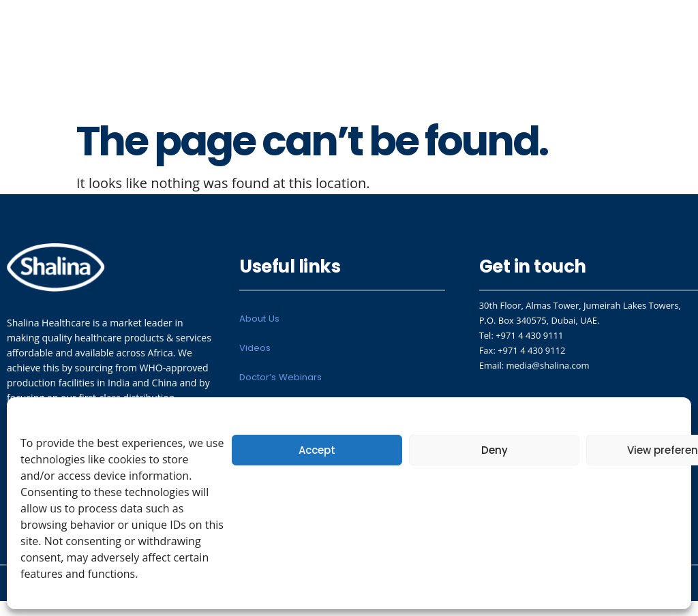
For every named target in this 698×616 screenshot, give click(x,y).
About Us (259, 321)
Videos (255, 352)
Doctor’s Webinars (280, 383)
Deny (495, 450)
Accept (317, 450)
